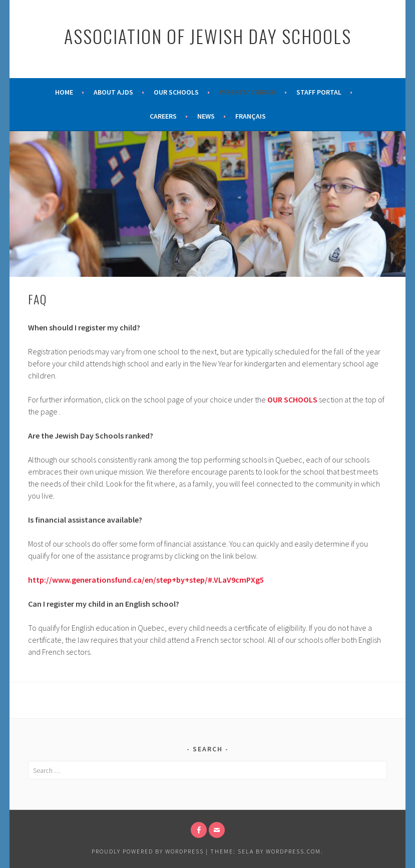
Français (251, 116)
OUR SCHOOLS (292, 399)
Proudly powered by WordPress (148, 851)
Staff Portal (319, 92)
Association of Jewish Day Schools (208, 36)
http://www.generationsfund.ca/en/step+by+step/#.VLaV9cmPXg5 (146, 580)
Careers (163, 116)
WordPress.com (293, 851)
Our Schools (176, 92)
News (206, 116)
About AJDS (113, 92)
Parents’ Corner (248, 92)
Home (64, 92)
